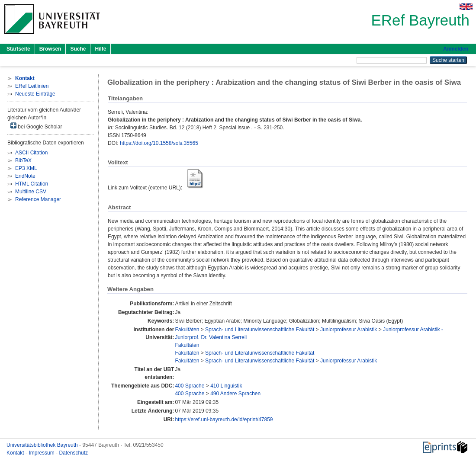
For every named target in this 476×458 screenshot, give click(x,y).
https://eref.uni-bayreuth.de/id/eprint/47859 (224, 420)
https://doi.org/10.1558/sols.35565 (159, 143)
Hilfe (100, 49)
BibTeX (23, 160)
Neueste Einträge (35, 94)
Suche (78, 49)
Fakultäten (187, 330)
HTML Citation (32, 184)
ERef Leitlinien (32, 86)
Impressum (42, 453)
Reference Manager (38, 199)
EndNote (25, 176)
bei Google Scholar (36, 126)
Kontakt (16, 453)
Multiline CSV (31, 192)
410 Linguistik (226, 386)
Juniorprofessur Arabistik (349, 330)
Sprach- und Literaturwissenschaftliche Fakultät (260, 330)
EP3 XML (26, 168)
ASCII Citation (31, 153)
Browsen (50, 49)
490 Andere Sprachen (235, 394)
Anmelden (456, 49)
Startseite (18, 49)
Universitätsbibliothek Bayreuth (43, 445)
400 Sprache (190, 386)
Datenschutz (73, 453)
